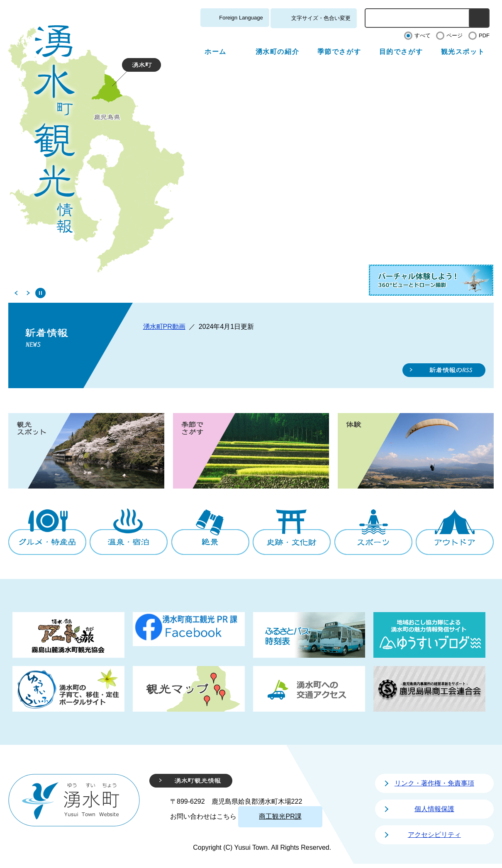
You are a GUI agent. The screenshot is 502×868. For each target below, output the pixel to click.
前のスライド (16, 293)
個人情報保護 (434, 809)
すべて (423, 35)
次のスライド (28, 293)
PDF (484, 35)
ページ (454, 35)
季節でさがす (339, 52)
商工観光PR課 (280, 816)
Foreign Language (241, 18)
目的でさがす (401, 52)
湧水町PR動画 (164, 327)
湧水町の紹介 (278, 52)
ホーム (216, 52)
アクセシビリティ (434, 835)
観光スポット (463, 52)
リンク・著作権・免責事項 (434, 783)
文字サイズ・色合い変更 (321, 18)
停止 (40, 293)
